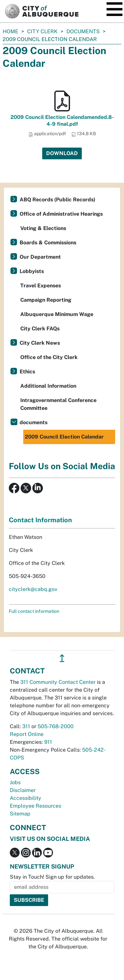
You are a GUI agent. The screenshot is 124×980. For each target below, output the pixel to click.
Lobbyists (32, 271)
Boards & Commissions (48, 243)
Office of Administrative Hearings (61, 214)
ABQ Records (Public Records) (57, 200)
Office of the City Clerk (49, 357)
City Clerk (42, 31)
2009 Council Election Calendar (64, 437)
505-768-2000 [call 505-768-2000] (56, 726)
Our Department (40, 257)
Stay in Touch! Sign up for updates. (52, 877)
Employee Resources (35, 806)
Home (10, 31)
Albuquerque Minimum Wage (57, 314)
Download (62, 153)
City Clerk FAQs (40, 329)
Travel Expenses (41, 286)
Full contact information (34, 611)
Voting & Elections (43, 228)
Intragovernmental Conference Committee (58, 404)
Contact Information (40, 520)
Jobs (15, 782)
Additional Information (48, 386)
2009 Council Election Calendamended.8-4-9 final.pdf (62, 121)
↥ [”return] (62, 658)
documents (83, 31)
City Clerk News (40, 343)
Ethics (27, 372)
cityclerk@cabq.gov (33, 589)
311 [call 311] (26, 726)
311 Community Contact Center (58, 682)
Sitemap (20, 814)
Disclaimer (23, 790)
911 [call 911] (48, 742)
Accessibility (26, 798)
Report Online (27, 734)
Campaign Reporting (46, 300)
